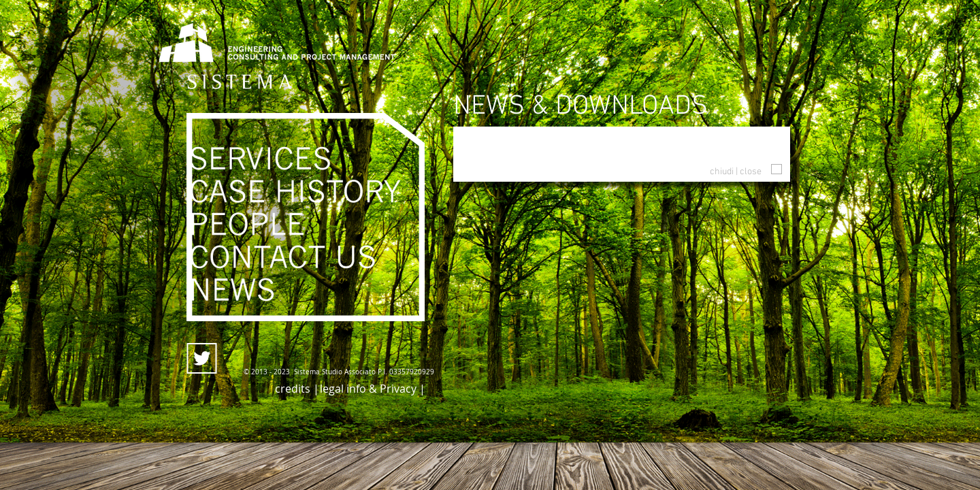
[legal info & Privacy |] (373, 389)
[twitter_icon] (202, 358)
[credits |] (297, 389)
